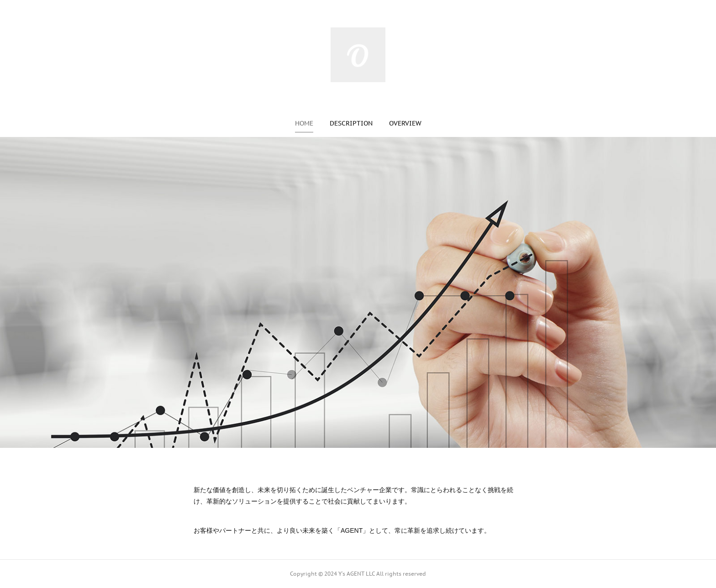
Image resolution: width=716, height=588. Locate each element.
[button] (304, 123)
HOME (304, 123)
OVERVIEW (405, 123)
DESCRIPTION (351, 123)
